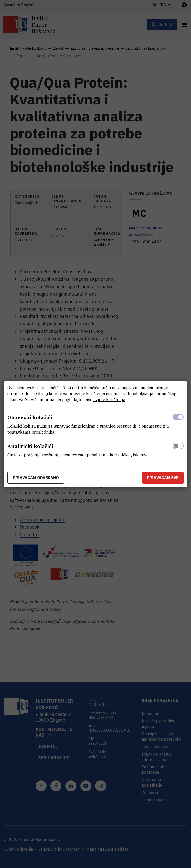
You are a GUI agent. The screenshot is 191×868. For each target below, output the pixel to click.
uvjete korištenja (109, 400)
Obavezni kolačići (30, 417)
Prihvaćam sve (163, 478)
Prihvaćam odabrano (36, 478)
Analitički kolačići (30, 446)
